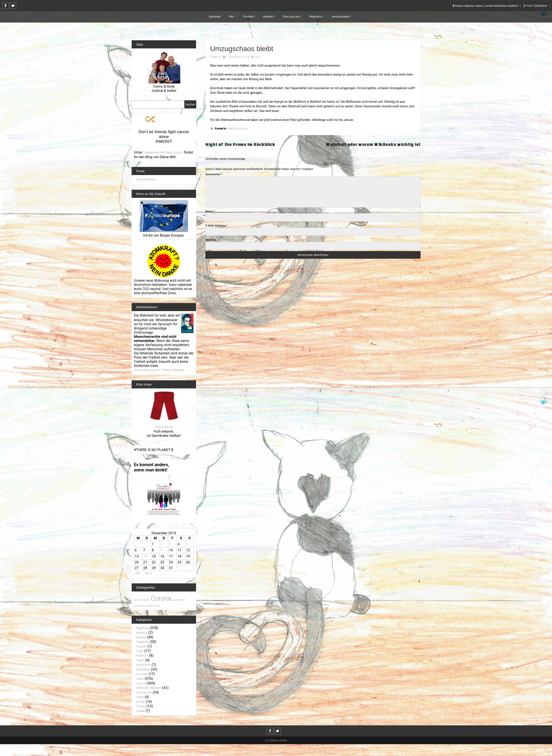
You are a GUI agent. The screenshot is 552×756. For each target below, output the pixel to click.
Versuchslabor (340, 17)
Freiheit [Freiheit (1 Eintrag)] (149, 606)
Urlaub (140, 711)
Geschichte (143, 665)
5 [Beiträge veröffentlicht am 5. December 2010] (187, 544)
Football (248, 17)
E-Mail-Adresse (216, 226)
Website (211, 240)
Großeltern (143, 669)
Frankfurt (142, 656)
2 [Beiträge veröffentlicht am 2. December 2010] (161, 544)
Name (210, 211)
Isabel (140, 679)
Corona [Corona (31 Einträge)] (161, 598)
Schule (141, 702)
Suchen (190, 104)
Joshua (141, 683)
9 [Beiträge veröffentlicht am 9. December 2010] (161, 550)
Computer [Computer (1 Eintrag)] (145, 600)
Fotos (140, 651)
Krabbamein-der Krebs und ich (163, 152)
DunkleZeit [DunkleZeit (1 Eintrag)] (139, 606)
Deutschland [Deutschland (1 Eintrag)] (178, 600)
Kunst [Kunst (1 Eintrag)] (157, 606)
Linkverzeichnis (146, 179)
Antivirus (142, 633)
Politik (140, 697)
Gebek (140, 660)
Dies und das (291, 17)
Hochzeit (142, 674)
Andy (257, 57)
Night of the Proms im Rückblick (240, 144)
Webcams (316, 17)
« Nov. (138, 573)
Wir (232, 17)
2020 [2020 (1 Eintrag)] (136, 600)
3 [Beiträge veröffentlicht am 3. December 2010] (170, 544)
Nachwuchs (144, 692)
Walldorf (268, 17)
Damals (141, 637)
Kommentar (214, 174)
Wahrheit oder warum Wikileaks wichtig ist (373, 144)
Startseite (215, 17)
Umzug (243, 129)
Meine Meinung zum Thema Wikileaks (159, 370)
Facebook (142, 642)
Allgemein (232, 129)
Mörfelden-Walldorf (149, 688)
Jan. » (148, 573)
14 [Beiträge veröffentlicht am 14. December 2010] (145, 556)
